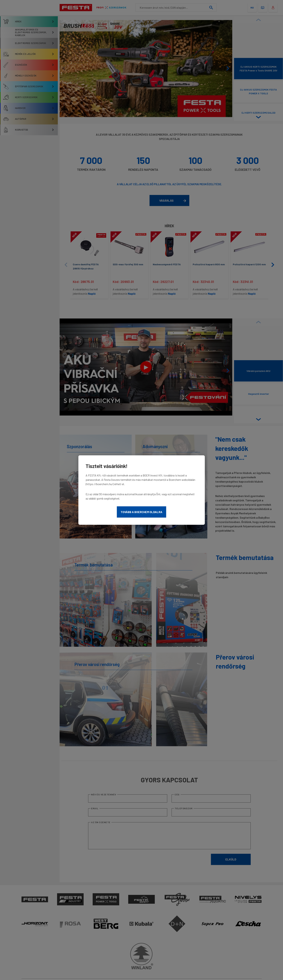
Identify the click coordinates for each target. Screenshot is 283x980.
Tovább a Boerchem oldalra (141, 512)
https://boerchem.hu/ (100, 484)
